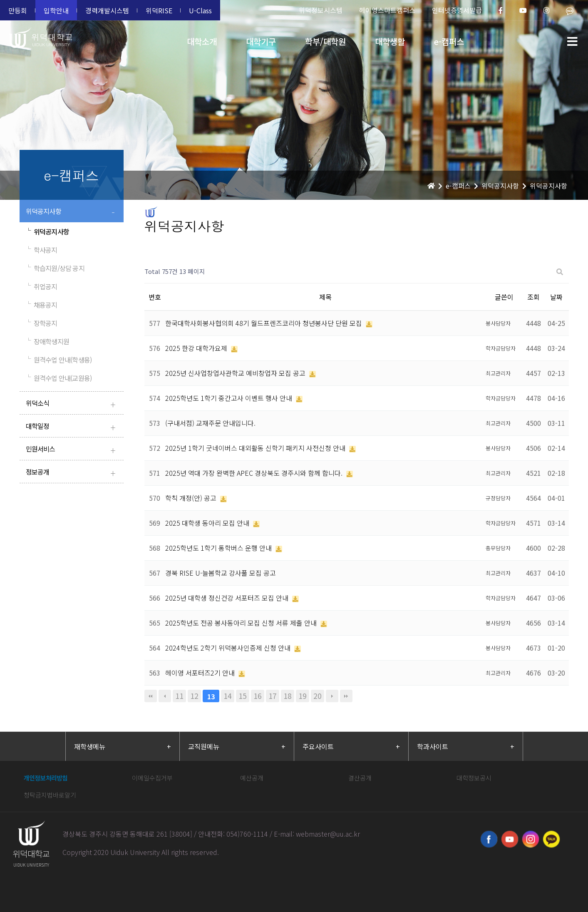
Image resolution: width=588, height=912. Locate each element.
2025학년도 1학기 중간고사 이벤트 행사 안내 (229, 398)
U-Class (200, 10)
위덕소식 (73, 404)
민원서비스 (73, 450)
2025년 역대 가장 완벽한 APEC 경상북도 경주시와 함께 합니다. (255, 473)
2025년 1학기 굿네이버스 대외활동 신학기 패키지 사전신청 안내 (256, 448)
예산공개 (252, 778)
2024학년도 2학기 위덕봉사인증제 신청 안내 (229, 648)
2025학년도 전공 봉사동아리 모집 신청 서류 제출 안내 (242, 623)
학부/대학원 (325, 41)
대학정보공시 (474, 778)
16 (258, 696)
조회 (533, 297)
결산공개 (360, 778)
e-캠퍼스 (449, 41)
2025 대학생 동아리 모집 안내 (208, 523)
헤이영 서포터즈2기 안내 (201, 673)
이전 (165, 696)
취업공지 (42, 286)
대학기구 (261, 41)
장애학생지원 (47, 341)
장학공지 (42, 323)
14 (228, 696)
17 (273, 696)
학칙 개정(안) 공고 (192, 498)
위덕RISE (159, 10)
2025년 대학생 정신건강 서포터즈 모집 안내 (228, 598)
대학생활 (390, 41)
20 (318, 696)
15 (243, 696)
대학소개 (202, 41)
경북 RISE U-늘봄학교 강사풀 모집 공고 (221, 573)
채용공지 (42, 305)
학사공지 (42, 250)
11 (179, 696)
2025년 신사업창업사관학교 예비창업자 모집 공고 (236, 373)
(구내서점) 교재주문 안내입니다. (210, 423)
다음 (332, 696)
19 (303, 696)
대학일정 (73, 427)
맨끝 (346, 696)
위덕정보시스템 (321, 10)
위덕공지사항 (73, 212)
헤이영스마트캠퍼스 (387, 10)
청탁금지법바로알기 (50, 795)
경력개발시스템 (107, 10)
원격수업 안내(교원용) (59, 378)
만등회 (18, 10)
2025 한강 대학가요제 (197, 348)
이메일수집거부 (152, 778)
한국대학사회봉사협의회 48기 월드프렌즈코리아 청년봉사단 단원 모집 (264, 323)
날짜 (556, 297)
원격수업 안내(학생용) (59, 360)
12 (194, 696)
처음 (151, 696)
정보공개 (73, 473)
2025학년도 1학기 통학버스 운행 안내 (219, 548)
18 (288, 696)
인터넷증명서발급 (457, 10)
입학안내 (56, 10)
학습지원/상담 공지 (55, 268)
